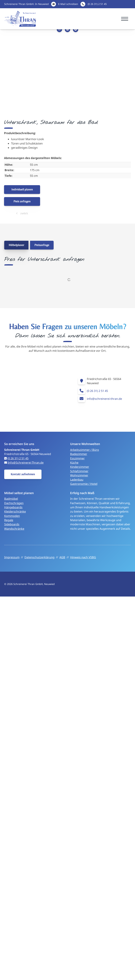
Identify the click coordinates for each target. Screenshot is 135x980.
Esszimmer (77, 458)
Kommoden (12, 516)
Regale (9, 520)
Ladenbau (77, 480)
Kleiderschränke (15, 511)
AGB (62, 557)
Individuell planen (22, 189)
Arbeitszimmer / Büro (85, 450)
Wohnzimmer (79, 475)
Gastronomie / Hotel (84, 484)
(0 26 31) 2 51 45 (97, 4)
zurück (24, 213)
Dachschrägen (14, 503)
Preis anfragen (22, 201)
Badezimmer (79, 454)
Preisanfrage (42, 245)
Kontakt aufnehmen (23, 474)
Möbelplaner (16, 245)
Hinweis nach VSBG (83, 557)
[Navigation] (125, 19)
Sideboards (12, 524)
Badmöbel (11, 499)
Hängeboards (13, 507)
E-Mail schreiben (68, 4)
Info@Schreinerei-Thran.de (26, 463)
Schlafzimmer (79, 471)
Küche (74, 463)
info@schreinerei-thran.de (104, 399)
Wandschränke (14, 529)
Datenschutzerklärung (39, 557)
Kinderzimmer (80, 467)
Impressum (12, 557)
